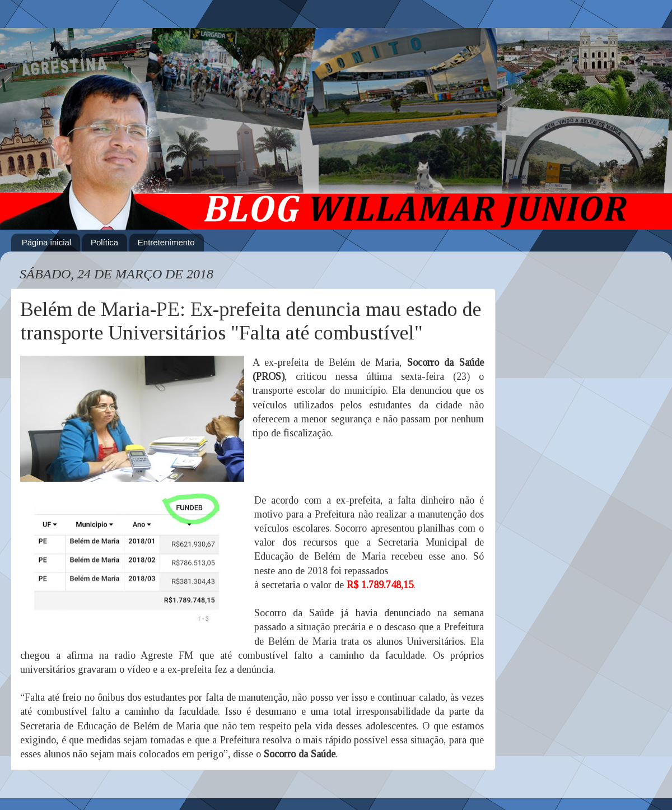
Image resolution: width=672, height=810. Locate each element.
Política (104, 242)
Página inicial (46, 242)
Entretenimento (166, 242)
